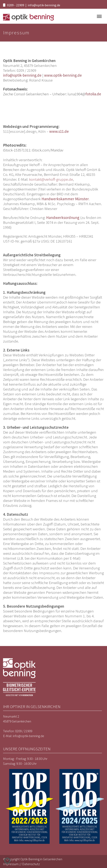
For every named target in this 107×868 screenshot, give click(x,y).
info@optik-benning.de (44, 5)
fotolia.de (93, 94)
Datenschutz (31, 864)
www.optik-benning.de (63, 75)
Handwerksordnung (63, 218)
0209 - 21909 (16, 5)
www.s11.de (59, 131)
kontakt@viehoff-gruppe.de (51, 179)
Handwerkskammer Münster (65, 199)
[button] (7, 861)
